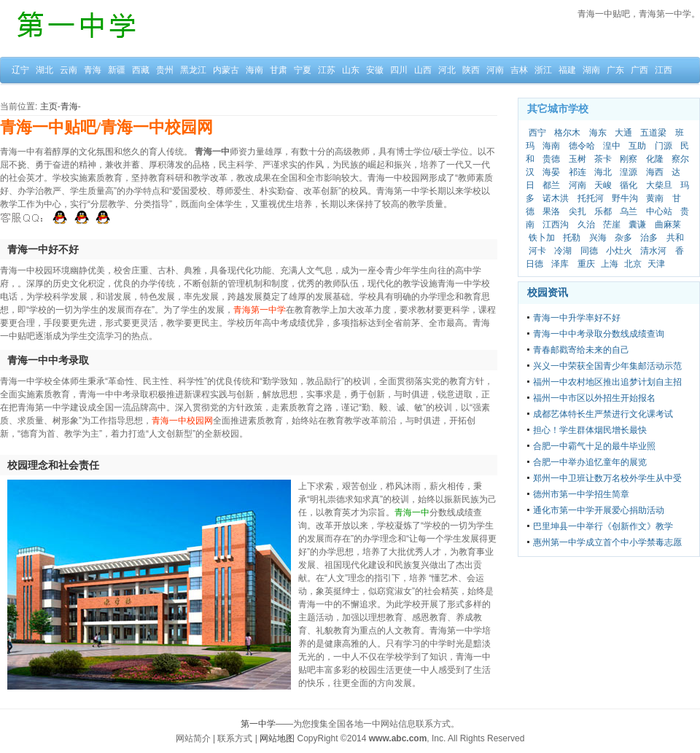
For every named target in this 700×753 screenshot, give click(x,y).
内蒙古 (226, 70)
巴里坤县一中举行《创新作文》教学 (603, 526)
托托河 (591, 198)
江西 (664, 70)
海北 (603, 172)
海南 (254, 70)
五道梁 (653, 133)
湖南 (591, 70)
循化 (629, 185)
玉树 (577, 159)
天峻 (603, 185)
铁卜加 (542, 238)
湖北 (44, 70)
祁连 (577, 172)
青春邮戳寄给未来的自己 (581, 350)
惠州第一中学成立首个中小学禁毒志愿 (607, 542)
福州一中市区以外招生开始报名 (594, 398)
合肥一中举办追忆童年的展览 (590, 462)
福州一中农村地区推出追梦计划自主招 (607, 382)
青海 (93, 70)
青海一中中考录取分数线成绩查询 (599, 334)
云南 (69, 70)
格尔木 (567, 133)
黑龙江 (193, 70)
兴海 (598, 238)
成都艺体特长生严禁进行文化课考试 (603, 414)
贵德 (551, 159)
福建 (567, 70)
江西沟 (556, 225)
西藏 (141, 70)
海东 (598, 133)
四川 (399, 70)
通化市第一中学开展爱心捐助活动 (599, 510)
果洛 (551, 211)
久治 (586, 225)
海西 (655, 172)
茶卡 (603, 159)
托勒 (572, 238)
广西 (639, 70)
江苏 (327, 70)
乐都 (603, 211)
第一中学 (258, 724)
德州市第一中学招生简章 (581, 494)
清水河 (653, 251)
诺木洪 (556, 198)
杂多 (623, 238)
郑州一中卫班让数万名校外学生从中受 (607, 478)
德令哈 (582, 146)
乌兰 (629, 211)
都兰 (551, 185)
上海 (610, 264)
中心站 (659, 211)
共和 (675, 238)
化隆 (655, 159)
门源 (664, 146)
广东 (615, 70)
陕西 (471, 70)
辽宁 (20, 70)
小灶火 (619, 251)
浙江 (543, 70)
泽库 (560, 264)
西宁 (537, 133)
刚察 (629, 159)
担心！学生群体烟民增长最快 (590, 430)
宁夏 (303, 70)
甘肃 (279, 70)
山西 (423, 70)
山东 (351, 70)
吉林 (519, 70)
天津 (656, 264)
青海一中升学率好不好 (577, 318)
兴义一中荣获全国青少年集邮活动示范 (607, 366)
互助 (637, 146)
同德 (589, 251)
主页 (49, 106)
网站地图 (277, 738)
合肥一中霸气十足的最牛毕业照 (594, 446)
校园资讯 (548, 292)
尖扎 (577, 211)
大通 (623, 133)
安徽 (375, 70)
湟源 (629, 172)
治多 (649, 238)
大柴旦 (659, 185)
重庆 (586, 264)
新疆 (117, 70)
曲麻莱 (668, 225)
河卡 (537, 251)
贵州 (165, 70)
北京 (633, 264)
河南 (495, 70)
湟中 (612, 146)
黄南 (655, 198)
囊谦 (637, 225)
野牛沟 (625, 198)
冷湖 (563, 251)
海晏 (551, 172)
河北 (447, 70)
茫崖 (612, 225)
